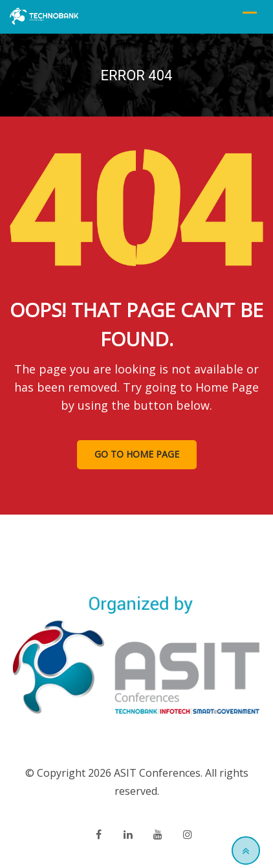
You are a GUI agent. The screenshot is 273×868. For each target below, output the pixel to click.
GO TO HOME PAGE (137, 454)
